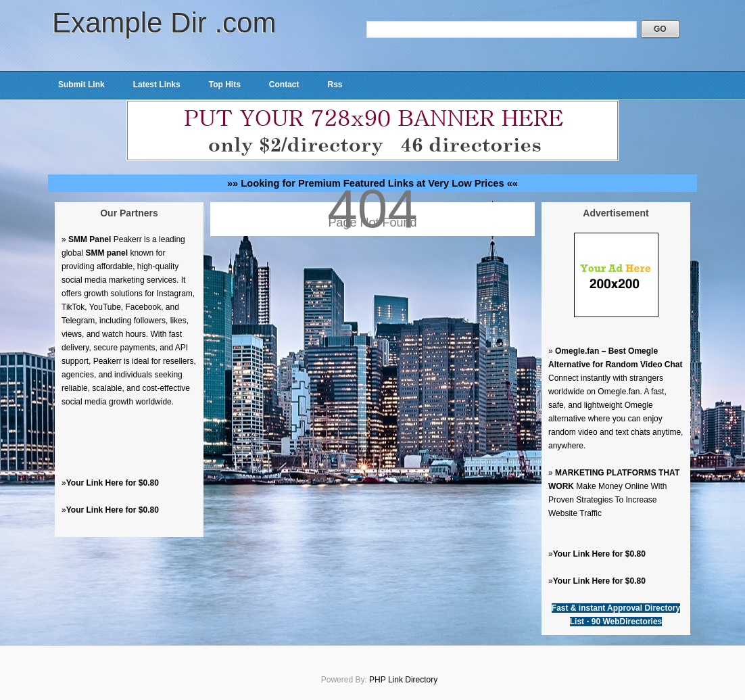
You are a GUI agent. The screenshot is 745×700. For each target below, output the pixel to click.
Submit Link (81, 85)
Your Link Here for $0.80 (113, 483)
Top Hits (225, 85)
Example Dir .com (164, 23)
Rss (335, 85)
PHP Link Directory (403, 680)
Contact (284, 85)
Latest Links (157, 85)
